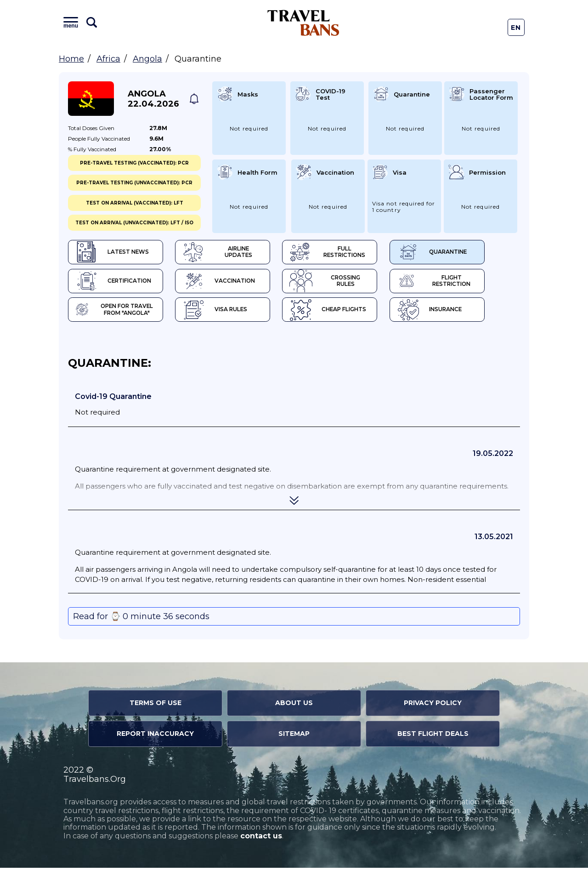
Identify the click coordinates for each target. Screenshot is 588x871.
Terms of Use (155, 706)
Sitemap (294, 737)
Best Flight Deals (433, 737)
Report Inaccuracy (155, 737)
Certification (115, 283)
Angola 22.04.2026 (153, 99)
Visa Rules (225, 313)
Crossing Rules (350, 283)
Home (71, 59)
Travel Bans (303, 23)
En (516, 28)
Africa (108, 59)
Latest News (113, 253)
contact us (261, 839)
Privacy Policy (433, 706)
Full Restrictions (349, 253)
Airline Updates (235, 253)
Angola (147, 59)
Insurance (458, 313)
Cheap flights (348, 313)
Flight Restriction (464, 283)
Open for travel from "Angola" (117, 313)
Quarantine (461, 253)
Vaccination (229, 283)
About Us (294, 706)
